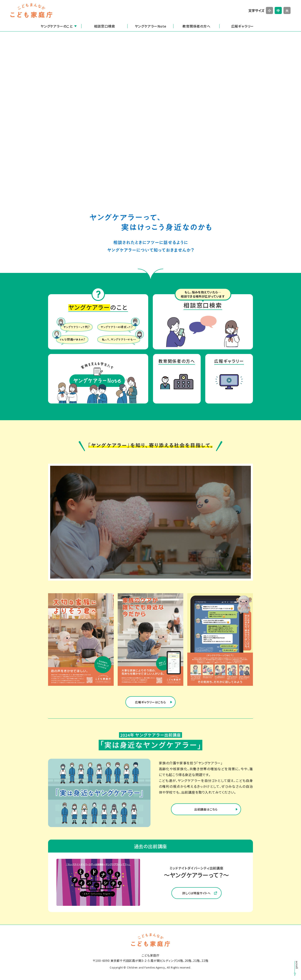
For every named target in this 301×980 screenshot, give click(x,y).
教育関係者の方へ (196, 26)
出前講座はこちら (206, 815)
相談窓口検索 (105, 26)
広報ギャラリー (243, 26)
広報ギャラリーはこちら (150, 707)
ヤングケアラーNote (151, 26)
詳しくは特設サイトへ (200, 898)
